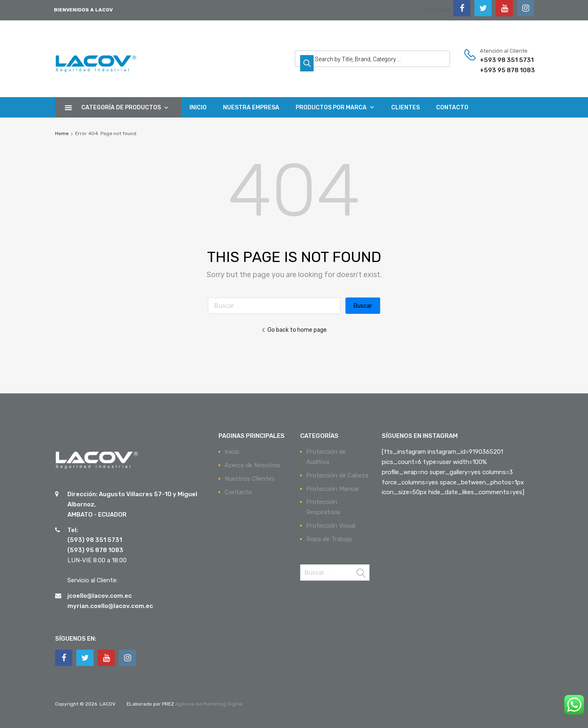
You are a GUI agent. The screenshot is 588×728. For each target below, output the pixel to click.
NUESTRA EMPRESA (251, 108)
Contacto (238, 492)
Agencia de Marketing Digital (208, 704)
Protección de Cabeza (337, 475)
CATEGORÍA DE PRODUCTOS (125, 107)
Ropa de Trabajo (329, 539)
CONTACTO (452, 108)
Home (62, 133)
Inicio (232, 452)
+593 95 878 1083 (500, 70)
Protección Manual (332, 489)
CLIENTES (405, 108)
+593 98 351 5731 (500, 60)
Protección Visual (331, 526)
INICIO (198, 108)
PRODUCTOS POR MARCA (335, 107)
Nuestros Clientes (250, 479)
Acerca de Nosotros (253, 465)
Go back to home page (294, 330)
